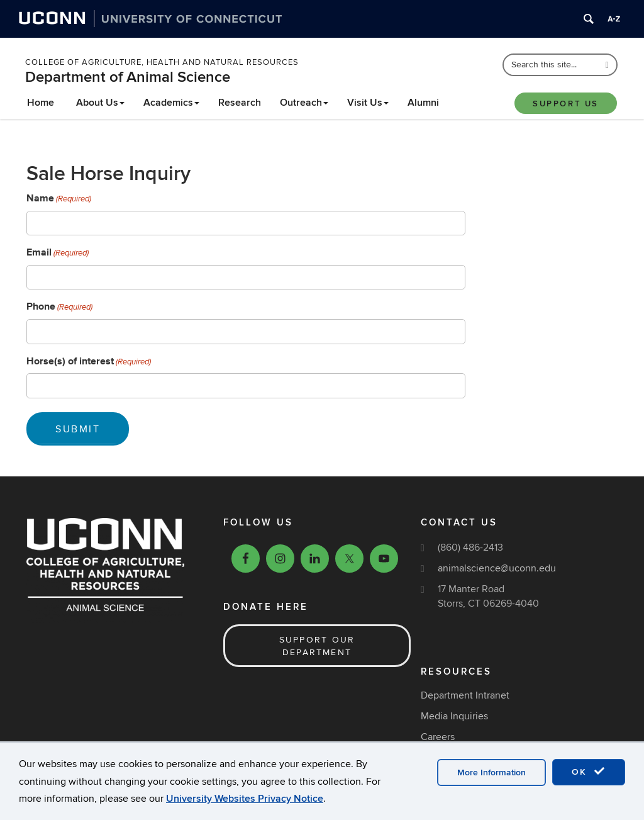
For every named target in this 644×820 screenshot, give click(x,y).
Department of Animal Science (128, 77)
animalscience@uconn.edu (497, 568)
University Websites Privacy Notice (245, 799)
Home (41, 103)
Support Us (566, 104)
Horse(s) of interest (89, 361)
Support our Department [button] (317, 646)
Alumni (423, 103)
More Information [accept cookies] (491, 772)
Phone (59, 306)
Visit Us (368, 103)
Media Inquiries (454, 716)
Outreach (304, 103)
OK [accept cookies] (589, 772)
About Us (100, 103)
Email (58, 252)
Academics (171, 103)
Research (240, 103)
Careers (438, 737)
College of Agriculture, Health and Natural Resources (162, 62)
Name (59, 198)
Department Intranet (465, 695)
